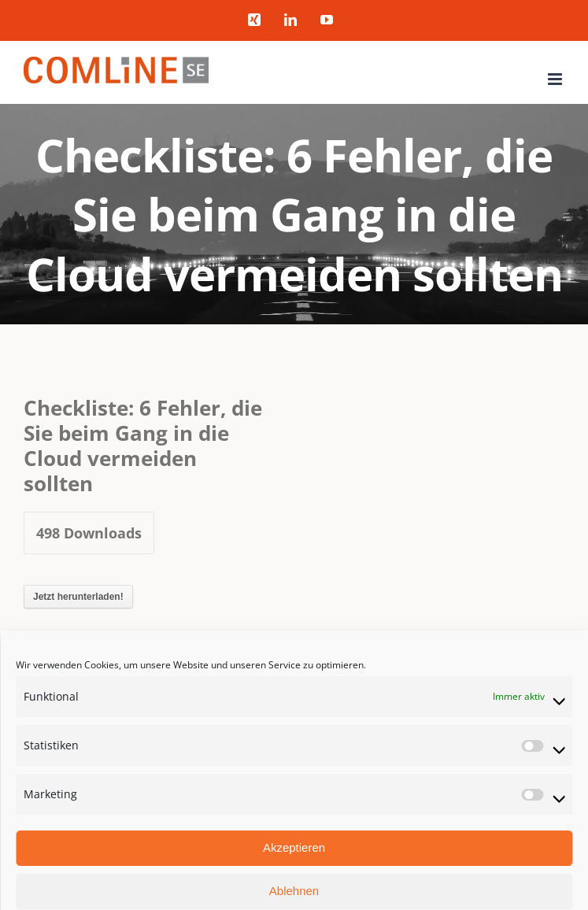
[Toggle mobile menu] (556, 79)
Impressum (526, 793)
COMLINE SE (63, 793)
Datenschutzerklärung (442, 793)
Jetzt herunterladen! (78, 597)
